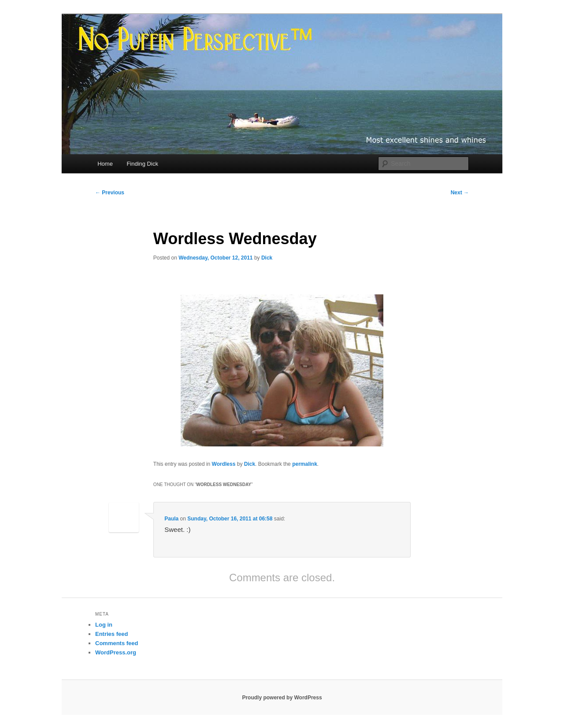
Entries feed (111, 634)
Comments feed (117, 643)
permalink (305, 464)
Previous (110, 193)
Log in (104, 625)
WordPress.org (116, 652)
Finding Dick (142, 164)
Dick (267, 258)
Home (105, 164)
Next (460, 193)
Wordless (224, 464)
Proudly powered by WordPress (282, 698)
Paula (171, 519)
